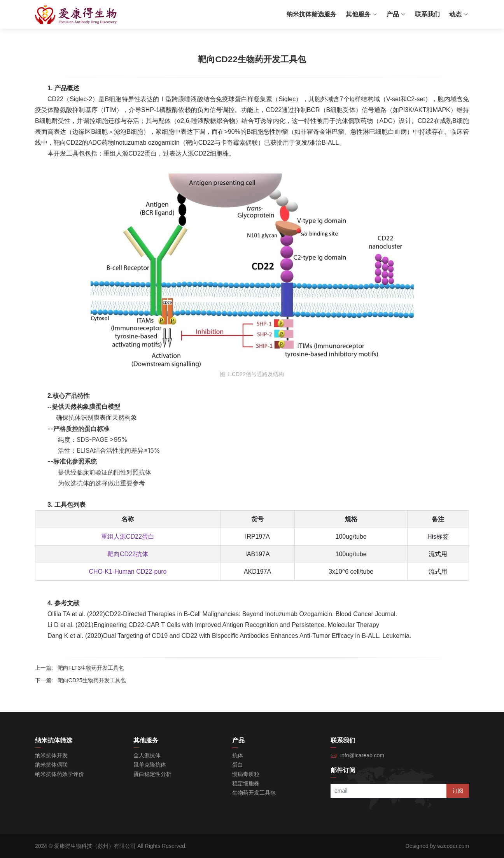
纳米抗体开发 (51, 755)
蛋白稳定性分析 (152, 774)
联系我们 (427, 14)
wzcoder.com (453, 846)
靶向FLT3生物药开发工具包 (91, 668)
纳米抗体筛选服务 (311, 14)
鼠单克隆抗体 (150, 765)
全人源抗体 (147, 755)
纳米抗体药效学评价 (59, 774)
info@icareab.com (362, 755)
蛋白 (238, 765)
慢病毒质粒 (246, 774)
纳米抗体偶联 (51, 765)
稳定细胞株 (246, 783)
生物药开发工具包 (254, 793)
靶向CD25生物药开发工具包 (92, 680)
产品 (396, 14)
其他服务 (361, 14)
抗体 (238, 755)
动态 (459, 14)
